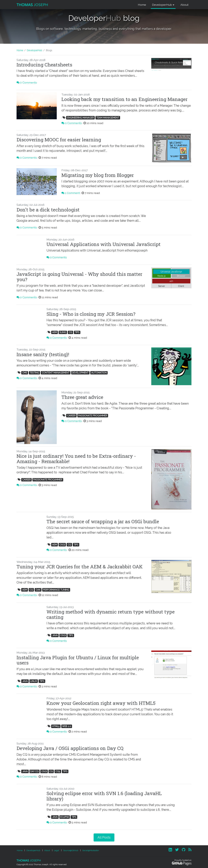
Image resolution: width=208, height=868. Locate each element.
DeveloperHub (162, 5)
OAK (38, 590)
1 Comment (72, 193)
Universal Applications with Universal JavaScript (104, 244)
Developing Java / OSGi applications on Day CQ (70, 748)
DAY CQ (34, 771)
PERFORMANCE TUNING (56, 590)
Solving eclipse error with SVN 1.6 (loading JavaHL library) (104, 796)
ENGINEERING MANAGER (80, 118)
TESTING (34, 373)
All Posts (104, 837)
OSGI (62, 545)
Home (142, 5)
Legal (56, 850)
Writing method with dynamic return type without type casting (111, 614)
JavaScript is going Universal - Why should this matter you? (79, 277)
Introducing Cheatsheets (44, 65)
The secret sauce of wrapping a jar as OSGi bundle (103, 521)
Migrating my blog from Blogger (98, 175)
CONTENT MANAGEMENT (56, 373)
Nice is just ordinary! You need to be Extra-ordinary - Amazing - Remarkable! (76, 458)
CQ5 (58, 771)
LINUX (34, 681)
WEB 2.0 (67, 726)
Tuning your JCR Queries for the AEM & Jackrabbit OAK (80, 566)
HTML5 (56, 726)
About (184, 5)
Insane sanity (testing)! (43, 354)
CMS (25, 373)
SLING (63, 332)
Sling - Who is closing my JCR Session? (91, 314)
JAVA (55, 635)
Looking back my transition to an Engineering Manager (124, 99)
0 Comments (28, 82)
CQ (70, 332)
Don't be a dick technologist (48, 210)
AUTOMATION (99, 373)
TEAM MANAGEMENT (108, 118)
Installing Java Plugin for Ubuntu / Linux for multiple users (78, 660)
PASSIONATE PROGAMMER (93, 416)
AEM (55, 332)
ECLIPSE (65, 817)
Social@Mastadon (91, 850)
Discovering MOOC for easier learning (59, 139)
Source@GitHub (71, 850)
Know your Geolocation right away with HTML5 (101, 703)
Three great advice (82, 397)
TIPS (77, 332)
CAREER (71, 416)
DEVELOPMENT (80, 373)
